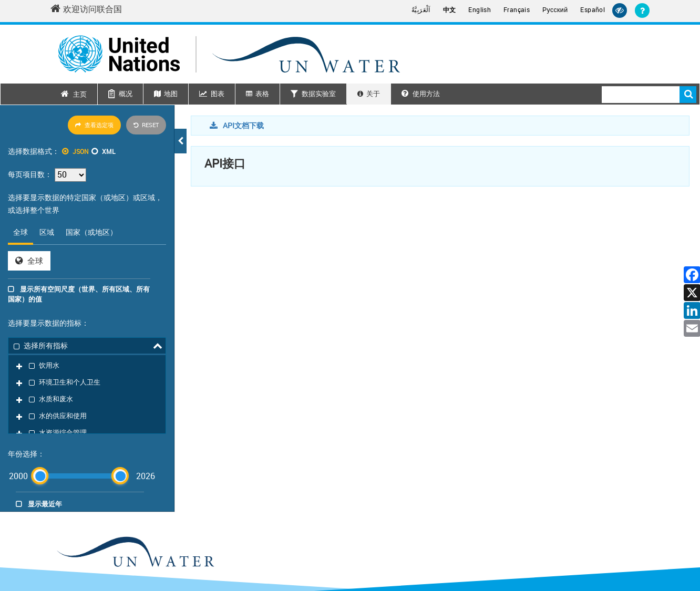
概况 (126, 94)
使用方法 (421, 94)
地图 (171, 94)
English (480, 10)
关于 (373, 94)
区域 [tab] (47, 232)
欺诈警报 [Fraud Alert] (636, 552)
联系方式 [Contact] (572, 552)
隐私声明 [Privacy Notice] (604, 552)
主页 (80, 94)
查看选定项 (94, 125)
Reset (146, 125)
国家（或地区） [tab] (91, 232)
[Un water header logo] (229, 54)
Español (593, 10)
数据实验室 (319, 94)
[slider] (40, 396)
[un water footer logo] (135, 473)
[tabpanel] (87, 261)
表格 (262, 94)
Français (517, 10)
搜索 (688, 95)
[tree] (87, 350)
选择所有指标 (41, 345)
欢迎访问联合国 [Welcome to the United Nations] (86, 9)
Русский (555, 10)
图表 (218, 94)
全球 (29, 261)
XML (109, 151)
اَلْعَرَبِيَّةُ (421, 10)
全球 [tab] (20, 232)
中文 (450, 10)
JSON (81, 151)
